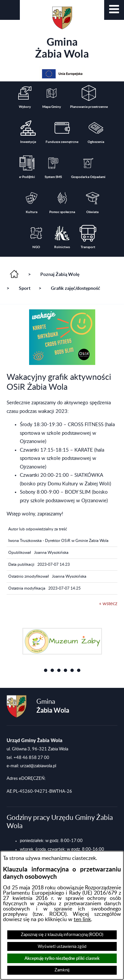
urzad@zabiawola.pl (38, 766)
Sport (25, 288)
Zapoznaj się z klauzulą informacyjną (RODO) (62, 935)
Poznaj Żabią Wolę (60, 274)
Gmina (62, 33)
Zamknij (62, 970)
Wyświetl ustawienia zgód (62, 947)
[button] (114, 10)
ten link (82, 919)
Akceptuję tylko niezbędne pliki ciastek (62, 958)
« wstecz (108, 604)
